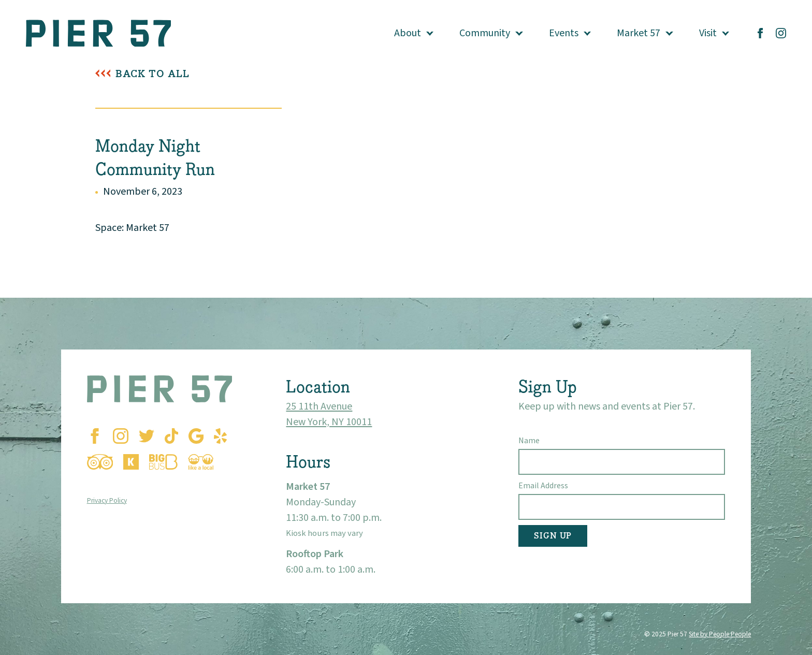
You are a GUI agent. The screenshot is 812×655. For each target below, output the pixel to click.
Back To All (153, 74)
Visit (708, 33)
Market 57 (639, 33)
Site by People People (720, 634)
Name (529, 441)
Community (485, 33)
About (408, 33)
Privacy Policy (107, 500)
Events (564, 33)
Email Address (543, 486)
